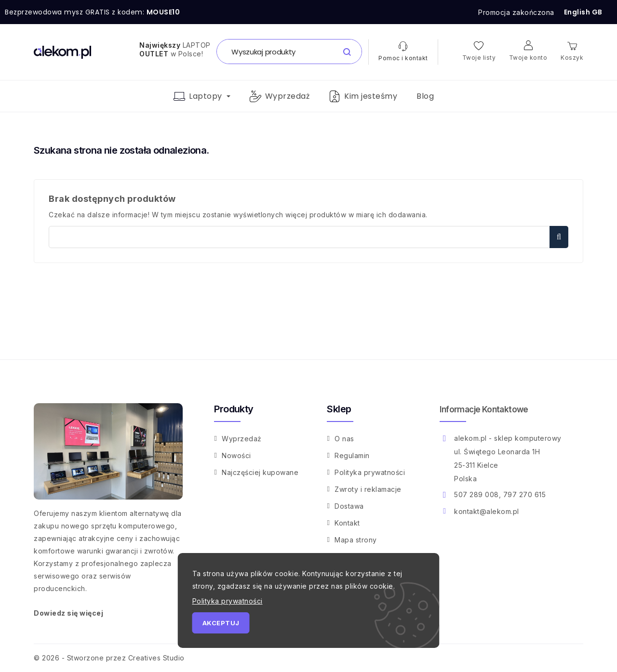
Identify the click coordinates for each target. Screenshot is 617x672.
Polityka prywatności (370, 472)
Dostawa (349, 506)
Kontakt (347, 523)
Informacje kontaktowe (484, 409)
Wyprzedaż (242, 439)
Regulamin (352, 455)
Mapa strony (356, 540)
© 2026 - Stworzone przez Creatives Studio (109, 658)
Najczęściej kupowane (260, 472)
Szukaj (559, 237)
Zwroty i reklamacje (368, 489)
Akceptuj (221, 623)
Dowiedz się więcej (68, 613)
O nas (344, 439)
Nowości (236, 455)
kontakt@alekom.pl (487, 511)
